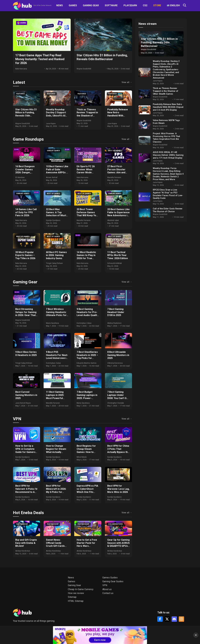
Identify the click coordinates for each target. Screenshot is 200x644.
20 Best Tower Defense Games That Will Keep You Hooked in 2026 (87, 214)
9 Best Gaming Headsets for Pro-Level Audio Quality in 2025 (87, 314)
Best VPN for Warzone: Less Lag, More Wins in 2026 (118, 489)
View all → (127, 82)
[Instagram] (181, 619)
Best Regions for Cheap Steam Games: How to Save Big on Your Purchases (86, 452)
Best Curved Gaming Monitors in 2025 (26, 395)
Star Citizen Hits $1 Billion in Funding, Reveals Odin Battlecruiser (26, 114)
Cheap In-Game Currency (81, 589)
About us (107, 589)
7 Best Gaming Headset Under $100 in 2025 (116, 312)
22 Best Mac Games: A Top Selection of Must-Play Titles (56, 214)
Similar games (53, 151)
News (60, 5)
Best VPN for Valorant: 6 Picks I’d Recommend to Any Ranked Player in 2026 (26, 492)
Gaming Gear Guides (113, 581)
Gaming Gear (91, 5)
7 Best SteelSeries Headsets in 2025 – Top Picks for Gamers (87, 357)
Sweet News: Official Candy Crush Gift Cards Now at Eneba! (55, 544)
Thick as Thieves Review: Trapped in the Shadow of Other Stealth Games (87, 116)
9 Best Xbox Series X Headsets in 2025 (26, 354)
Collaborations (115, 524)
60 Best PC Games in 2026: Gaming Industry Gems (56, 255)
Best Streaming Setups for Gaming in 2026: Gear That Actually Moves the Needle (26, 315)
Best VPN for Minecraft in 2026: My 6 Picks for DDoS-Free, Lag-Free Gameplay (56, 492)
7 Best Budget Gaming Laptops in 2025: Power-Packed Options (87, 397)
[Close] (196, 635)
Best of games (115, 151)
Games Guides (110, 578)
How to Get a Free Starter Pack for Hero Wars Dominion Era (87, 544)
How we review (76, 593)
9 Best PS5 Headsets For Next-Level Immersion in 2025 (57, 357)
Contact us (108, 593)
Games (73, 5)
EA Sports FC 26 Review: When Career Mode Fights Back (86, 171)
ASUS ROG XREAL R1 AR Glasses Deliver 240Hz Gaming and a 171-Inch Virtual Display (168, 155)
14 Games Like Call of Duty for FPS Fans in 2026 (26, 212)
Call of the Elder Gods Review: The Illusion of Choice (168, 210)
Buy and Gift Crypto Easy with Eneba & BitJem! (26, 543)
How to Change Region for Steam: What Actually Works (56, 450)
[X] (167, 619)
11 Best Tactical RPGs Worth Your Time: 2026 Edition (118, 255)
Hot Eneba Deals (28, 513)
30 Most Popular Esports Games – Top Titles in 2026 (25, 255)
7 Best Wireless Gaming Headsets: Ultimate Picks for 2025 (56, 314)
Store (157, 5)
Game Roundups (28, 139)
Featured (20, 94)
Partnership (22, 524)
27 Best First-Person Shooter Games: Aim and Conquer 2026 (116, 171)
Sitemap (72, 597)
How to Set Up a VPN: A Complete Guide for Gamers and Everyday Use (25, 450)
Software (111, 5)
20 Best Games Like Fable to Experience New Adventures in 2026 (118, 214)
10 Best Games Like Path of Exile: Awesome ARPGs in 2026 (57, 171)
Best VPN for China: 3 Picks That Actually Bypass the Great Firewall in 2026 (118, 452)
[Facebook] (160, 619)
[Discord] (174, 619)
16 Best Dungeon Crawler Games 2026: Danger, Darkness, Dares (25, 171)
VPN (17, 419)
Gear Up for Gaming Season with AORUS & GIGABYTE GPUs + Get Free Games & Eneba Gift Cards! (118, 546)
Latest (19, 82)
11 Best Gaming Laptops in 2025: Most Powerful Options (55, 397)
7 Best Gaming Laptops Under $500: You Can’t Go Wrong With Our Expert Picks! (118, 398)
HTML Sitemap (76, 601)
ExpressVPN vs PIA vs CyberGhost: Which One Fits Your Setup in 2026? (88, 490)
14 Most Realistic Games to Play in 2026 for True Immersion (86, 257)
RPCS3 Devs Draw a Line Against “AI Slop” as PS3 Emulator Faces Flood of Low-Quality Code (168, 194)
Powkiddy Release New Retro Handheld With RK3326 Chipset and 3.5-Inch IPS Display (118, 116)
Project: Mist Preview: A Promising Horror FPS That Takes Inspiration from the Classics (166, 138)
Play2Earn (130, 5)
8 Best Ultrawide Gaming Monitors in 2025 (118, 355)
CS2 (145, 5)
